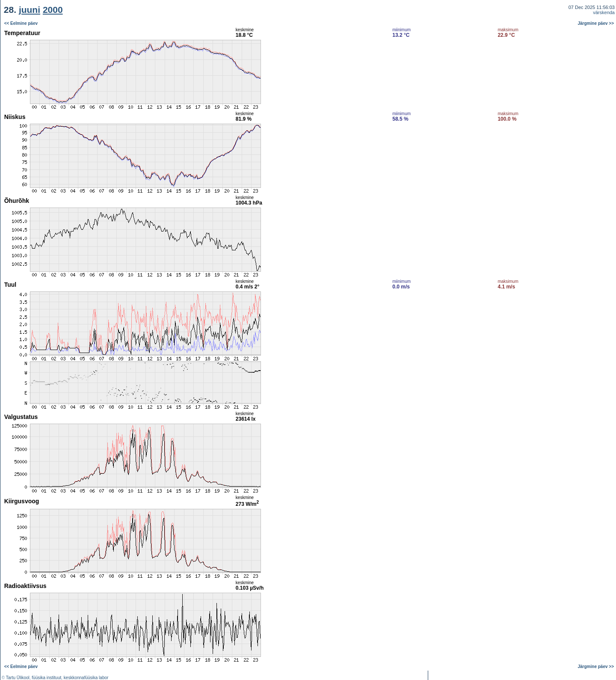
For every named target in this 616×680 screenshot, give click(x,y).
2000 (53, 10)
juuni (30, 10)
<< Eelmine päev (21, 23)
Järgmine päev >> (596, 23)
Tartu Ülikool (18, 678)
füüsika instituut (46, 678)
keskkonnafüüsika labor (86, 678)
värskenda (604, 12)
